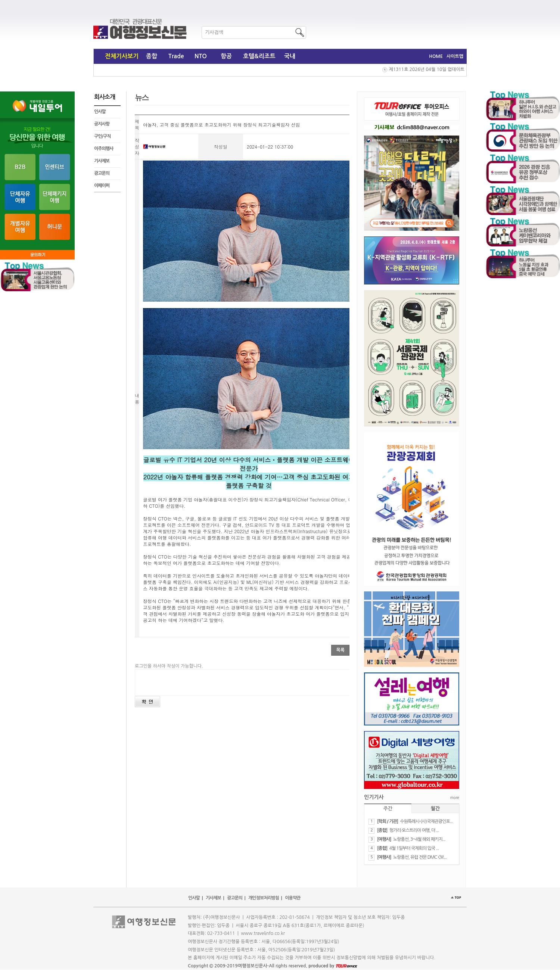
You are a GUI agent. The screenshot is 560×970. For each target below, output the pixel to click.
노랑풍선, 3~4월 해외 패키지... (419, 839)
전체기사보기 (122, 56)
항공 (226, 56)
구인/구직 (102, 136)
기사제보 (102, 161)
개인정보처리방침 (264, 898)
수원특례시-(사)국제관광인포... (426, 821)
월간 (435, 809)
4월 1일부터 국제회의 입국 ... (414, 848)
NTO (201, 56)
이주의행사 (104, 149)
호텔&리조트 (259, 56)
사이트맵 (455, 56)
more (455, 798)
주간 (388, 809)
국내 (290, 56)
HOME (436, 56)
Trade (176, 56)
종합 (152, 56)
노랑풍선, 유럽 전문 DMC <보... (420, 857)
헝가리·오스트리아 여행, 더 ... (414, 830)
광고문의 (102, 173)
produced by (333, 966)
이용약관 (293, 898)
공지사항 (102, 124)
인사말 (100, 112)
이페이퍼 (102, 186)
